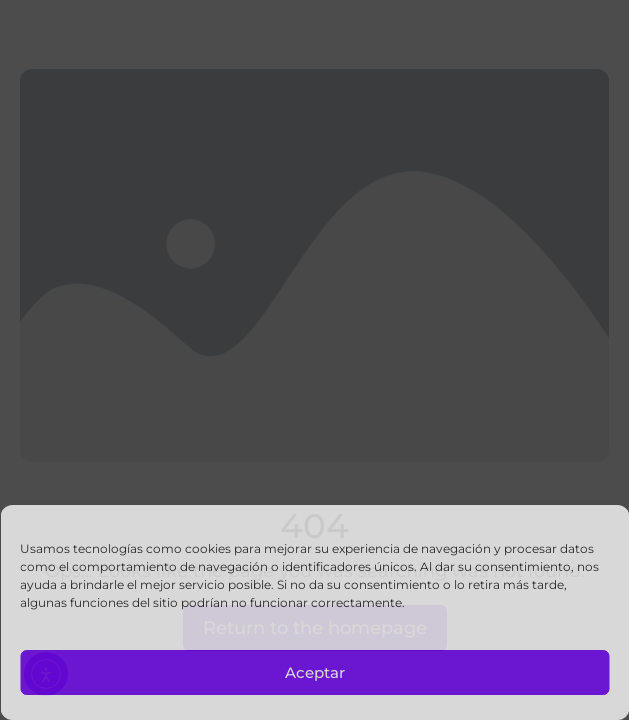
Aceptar (315, 672)
